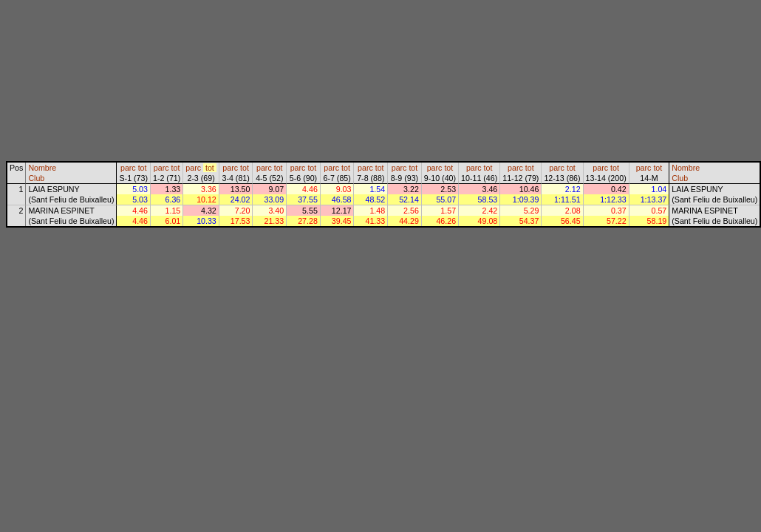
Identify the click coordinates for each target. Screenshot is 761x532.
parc (128, 168)
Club (36, 178)
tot (143, 168)
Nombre (42, 168)
